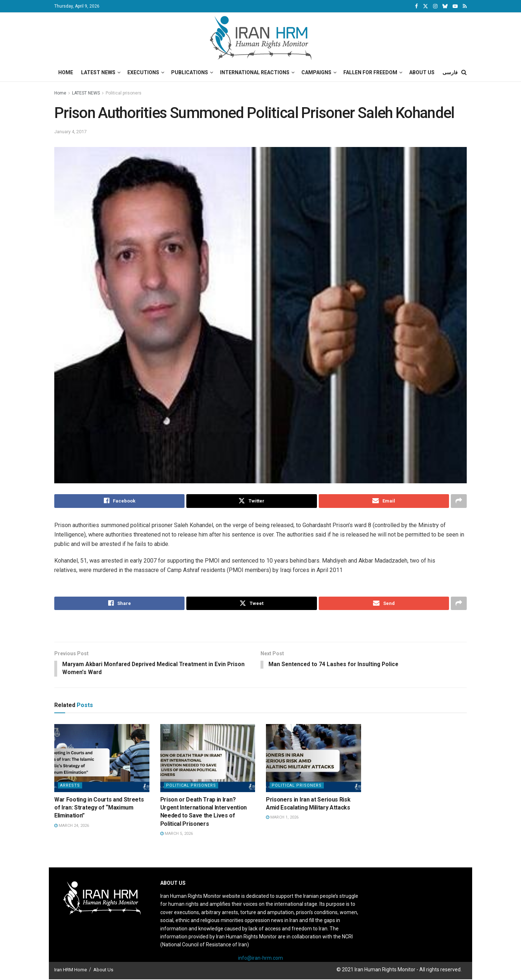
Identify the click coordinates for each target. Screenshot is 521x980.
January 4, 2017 (70, 132)
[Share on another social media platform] (459, 501)
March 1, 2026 (282, 818)
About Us (422, 72)
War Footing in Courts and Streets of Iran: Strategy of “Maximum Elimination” (99, 808)
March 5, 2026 (177, 835)
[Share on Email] (384, 501)
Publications (190, 72)
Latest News (98, 72)
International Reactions (255, 72)
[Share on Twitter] (251, 501)
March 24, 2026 (72, 827)
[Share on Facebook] (119, 501)
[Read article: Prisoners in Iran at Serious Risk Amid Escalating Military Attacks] (314, 759)
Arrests (70, 786)
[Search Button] (464, 72)
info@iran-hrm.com (260, 959)
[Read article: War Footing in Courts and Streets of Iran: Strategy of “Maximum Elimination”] (102, 759)
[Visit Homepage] (261, 38)
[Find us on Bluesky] (445, 7)
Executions (143, 72)
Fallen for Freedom (370, 72)
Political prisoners (124, 93)
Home (66, 72)
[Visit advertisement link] (260, 627)
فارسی (450, 72)
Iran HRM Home (71, 971)
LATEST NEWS (86, 93)
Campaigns (316, 72)
